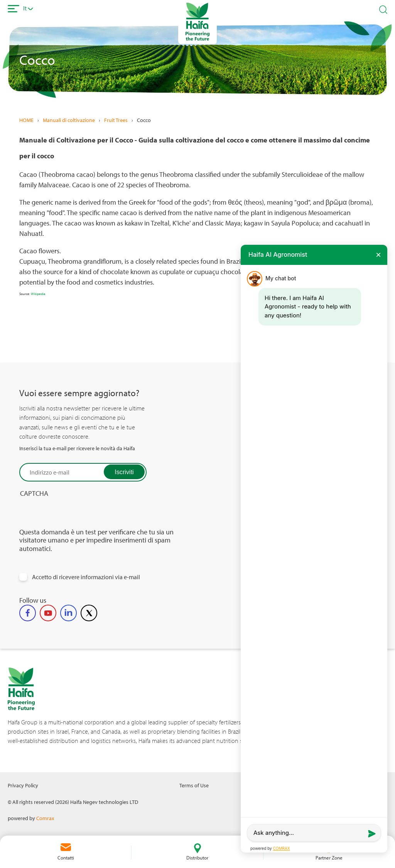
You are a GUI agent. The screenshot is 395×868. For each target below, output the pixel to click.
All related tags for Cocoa (328, 336)
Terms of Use (194, 785)
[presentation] (78, 513)
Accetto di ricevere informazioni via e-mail (86, 577)
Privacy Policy (23, 785)
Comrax (45, 818)
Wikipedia (38, 294)
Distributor (197, 858)
